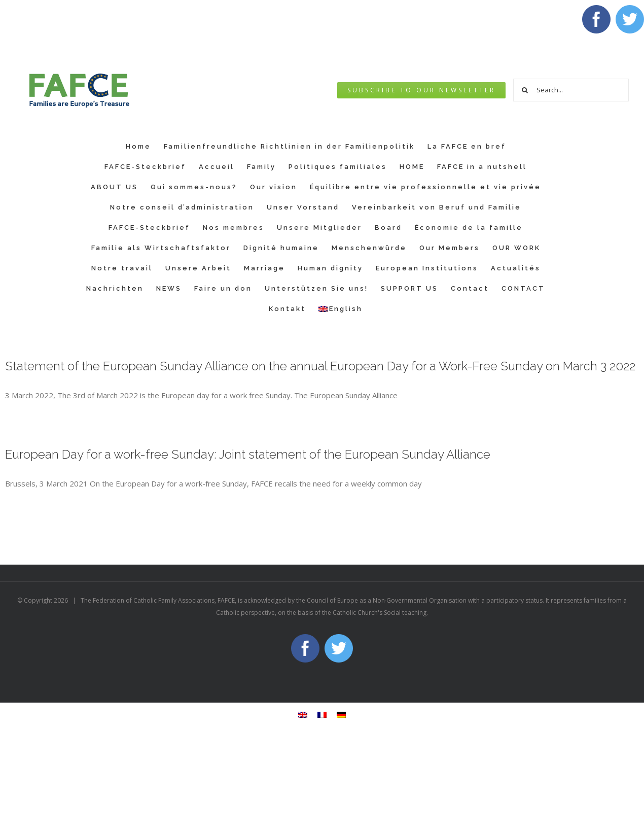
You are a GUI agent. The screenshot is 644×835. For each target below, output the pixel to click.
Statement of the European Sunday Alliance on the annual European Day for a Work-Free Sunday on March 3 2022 (320, 366)
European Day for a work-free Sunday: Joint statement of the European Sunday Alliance (248, 454)
